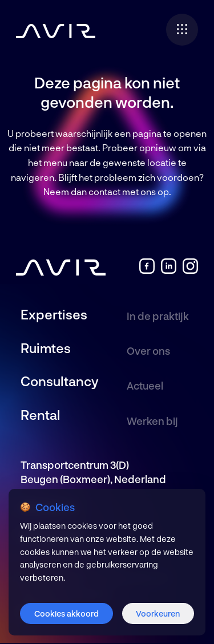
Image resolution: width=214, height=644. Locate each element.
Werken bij (152, 421)
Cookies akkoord (66, 613)
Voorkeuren (158, 613)
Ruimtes (46, 348)
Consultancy (59, 381)
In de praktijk (158, 316)
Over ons (148, 351)
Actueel (145, 386)
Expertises (54, 314)
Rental (41, 415)
